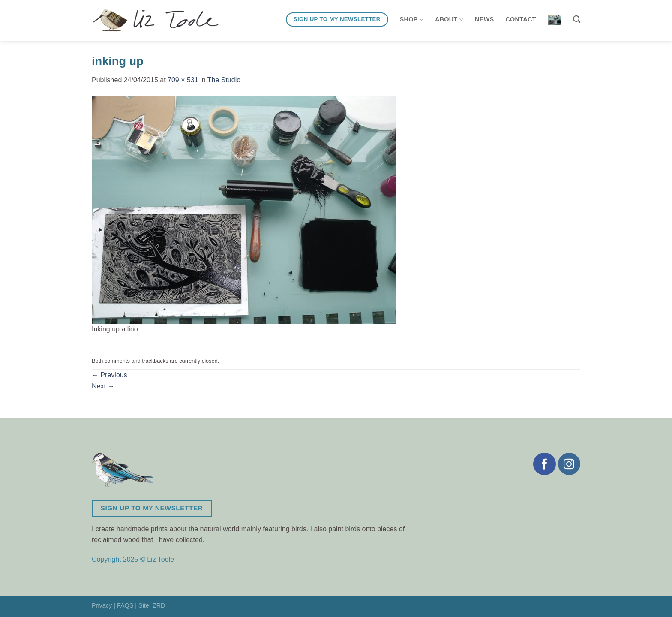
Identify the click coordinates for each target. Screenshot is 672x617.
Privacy (102, 605)
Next (103, 386)
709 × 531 (183, 80)
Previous (109, 375)
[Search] (577, 20)
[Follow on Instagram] (569, 464)
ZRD (159, 605)
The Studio (224, 80)
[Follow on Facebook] (544, 464)
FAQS (125, 605)
